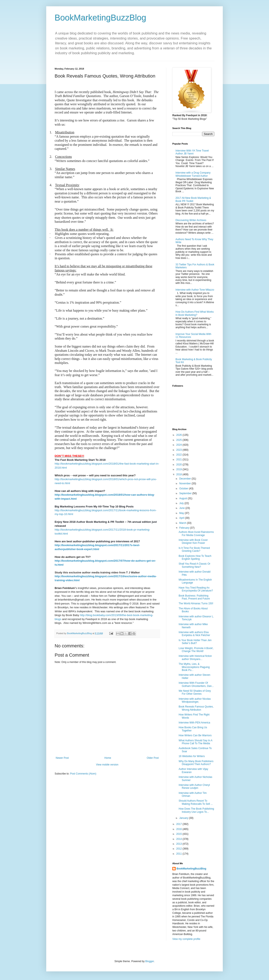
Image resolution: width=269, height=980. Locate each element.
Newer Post (62, 758)
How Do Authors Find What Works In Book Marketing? (195, 313)
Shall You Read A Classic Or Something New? (194, 565)
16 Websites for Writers (192, 756)
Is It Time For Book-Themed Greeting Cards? (194, 549)
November (185, 483)
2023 (179, 450)
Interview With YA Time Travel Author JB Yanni (192, 152)
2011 (179, 854)
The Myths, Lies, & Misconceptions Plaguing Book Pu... (194, 667)
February (185, 528)
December (185, 479)
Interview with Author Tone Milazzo (195, 290)
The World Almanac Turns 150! (196, 603)
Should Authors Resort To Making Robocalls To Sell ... (196, 802)
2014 (179, 839)
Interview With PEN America (194, 723)
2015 (179, 834)
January (184, 818)
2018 (179, 474)
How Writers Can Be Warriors (195, 735)
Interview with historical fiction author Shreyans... (195, 657)
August (184, 498)
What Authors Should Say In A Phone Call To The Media (195, 742)
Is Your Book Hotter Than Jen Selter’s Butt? (195, 642)
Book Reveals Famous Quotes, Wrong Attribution (196, 708)
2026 (179, 435)
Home (108, 758)
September (186, 493)
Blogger (150, 961)
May (182, 513)
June (182, 508)
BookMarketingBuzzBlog (100, 18)
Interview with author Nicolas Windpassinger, (195, 700)
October (184, 489)
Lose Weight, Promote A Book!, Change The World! (196, 650)
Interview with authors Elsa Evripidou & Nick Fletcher (194, 634)
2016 (179, 829)
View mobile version (107, 765)
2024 (179, 445)
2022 (179, 455)
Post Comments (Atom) (83, 774)
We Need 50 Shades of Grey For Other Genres (195, 692)
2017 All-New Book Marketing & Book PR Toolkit (193, 199)
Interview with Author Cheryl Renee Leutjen (194, 786)
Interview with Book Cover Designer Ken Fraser (193, 541)
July (182, 503)
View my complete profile (186, 939)
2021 (179, 460)
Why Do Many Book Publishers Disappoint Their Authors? (196, 763)
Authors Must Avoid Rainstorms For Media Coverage (196, 533)
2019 (179, 469)
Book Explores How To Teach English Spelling (195, 557)
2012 (179, 849)
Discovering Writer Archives (191, 220)
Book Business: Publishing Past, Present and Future (194, 597)
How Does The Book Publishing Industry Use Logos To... (196, 810)
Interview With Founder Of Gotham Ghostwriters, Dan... (196, 684)
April (182, 518)
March (183, 523)
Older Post (153, 758)
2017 (179, 824)
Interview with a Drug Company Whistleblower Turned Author (193, 174)
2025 (179, 440)
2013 (179, 844)
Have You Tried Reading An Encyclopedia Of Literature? (196, 589)
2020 (179, 465)
